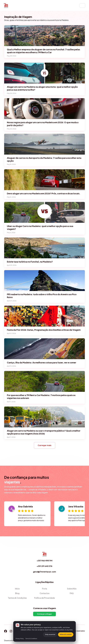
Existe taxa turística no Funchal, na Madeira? (30, 262)
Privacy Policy (20, 639)
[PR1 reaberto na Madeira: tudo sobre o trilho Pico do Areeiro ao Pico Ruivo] (44, 281)
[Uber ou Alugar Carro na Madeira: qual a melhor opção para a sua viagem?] (44, 212)
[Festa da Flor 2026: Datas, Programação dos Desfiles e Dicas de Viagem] (44, 316)
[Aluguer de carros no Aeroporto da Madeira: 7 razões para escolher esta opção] (44, 144)
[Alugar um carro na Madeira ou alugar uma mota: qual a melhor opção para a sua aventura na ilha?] (44, 73)
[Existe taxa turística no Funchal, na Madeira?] (44, 248)
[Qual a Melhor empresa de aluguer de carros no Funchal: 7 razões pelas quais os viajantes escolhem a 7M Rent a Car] (44, 36)
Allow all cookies (66, 634)
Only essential (50, 634)
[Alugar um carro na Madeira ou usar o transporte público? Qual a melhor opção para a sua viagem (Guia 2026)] (44, 417)
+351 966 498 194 (45, 561)
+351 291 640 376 (44, 566)
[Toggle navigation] (82, 5)
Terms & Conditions (31, 639)
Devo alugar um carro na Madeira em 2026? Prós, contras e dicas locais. (44, 193)
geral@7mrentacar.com (44, 572)
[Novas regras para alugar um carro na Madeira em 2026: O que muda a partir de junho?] (44, 109)
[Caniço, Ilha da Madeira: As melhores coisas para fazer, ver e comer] (44, 349)
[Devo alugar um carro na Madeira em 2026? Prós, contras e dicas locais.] (44, 180)
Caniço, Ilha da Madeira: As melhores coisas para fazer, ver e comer (42, 362)
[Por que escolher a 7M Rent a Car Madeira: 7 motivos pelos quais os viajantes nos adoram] (44, 381)
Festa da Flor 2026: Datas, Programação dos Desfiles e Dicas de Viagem (44, 330)
